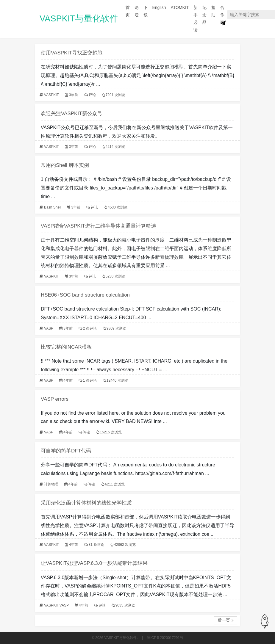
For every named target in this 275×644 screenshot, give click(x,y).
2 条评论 (90, 328)
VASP (49, 328)
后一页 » (226, 620)
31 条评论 (97, 545)
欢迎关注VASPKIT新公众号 (72, 113)
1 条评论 (90, 380)
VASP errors (55, 399)
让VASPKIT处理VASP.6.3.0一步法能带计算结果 (94, 563)
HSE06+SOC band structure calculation (85, 295)
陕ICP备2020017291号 (165, 638)
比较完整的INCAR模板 (66, 347)
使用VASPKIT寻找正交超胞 (72, 53)
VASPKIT (51, 95)
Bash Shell (53, 207)
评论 (92, 95)
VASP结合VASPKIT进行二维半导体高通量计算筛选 (98, 226)
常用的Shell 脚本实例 (65, 165)
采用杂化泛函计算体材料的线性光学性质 (86, 503)
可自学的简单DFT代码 (66, 451)
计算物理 (51, 484)
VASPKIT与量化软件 (79, 18)
